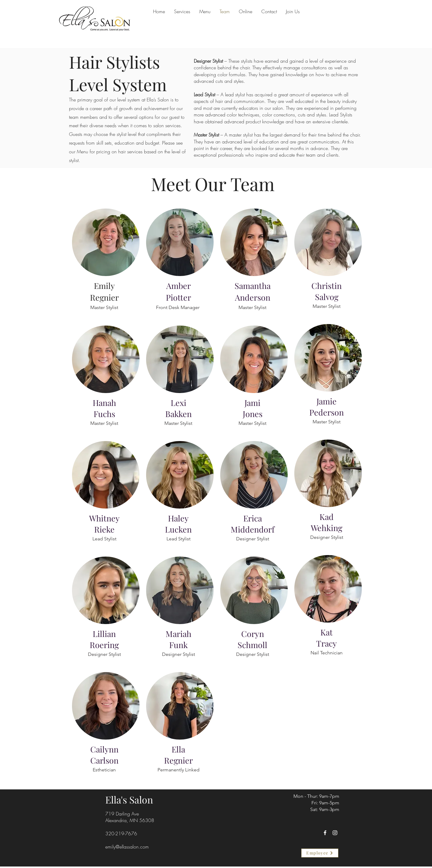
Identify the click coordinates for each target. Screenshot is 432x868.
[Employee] (320, 853)
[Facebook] (325, 833)
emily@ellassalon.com (127, 847)
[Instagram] (335, 833)
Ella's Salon (129, 799)
